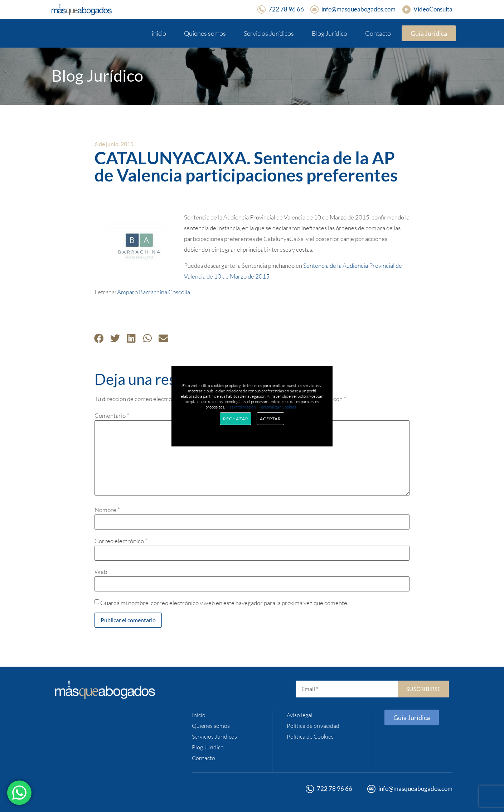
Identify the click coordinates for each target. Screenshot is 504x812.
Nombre (107, 510)
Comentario (112, 415)
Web (101, 572)
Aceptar (270, 419)
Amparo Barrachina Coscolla (154, 292)
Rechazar (236, 419)
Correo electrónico (121, 541)
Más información (241, 407)
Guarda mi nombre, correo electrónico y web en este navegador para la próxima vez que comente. (224, 603)
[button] (99, 338)
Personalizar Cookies (277, 407)
